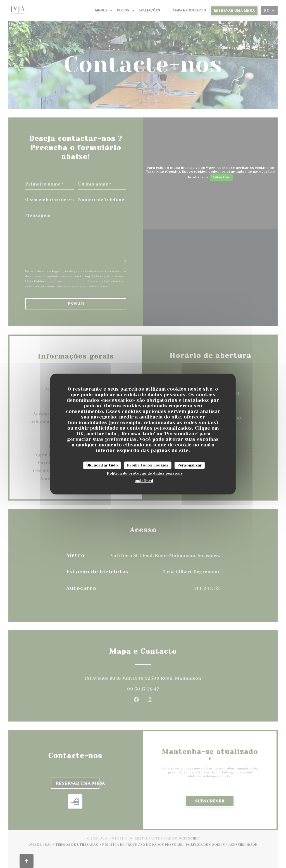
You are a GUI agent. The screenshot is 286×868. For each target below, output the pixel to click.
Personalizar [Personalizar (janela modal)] (190, 465)
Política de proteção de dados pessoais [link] (145, 473)
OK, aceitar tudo (102, 465)
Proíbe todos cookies (148, 465)
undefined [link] (144, 481)
